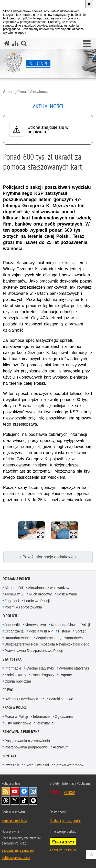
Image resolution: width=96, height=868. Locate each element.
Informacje (13, 668)
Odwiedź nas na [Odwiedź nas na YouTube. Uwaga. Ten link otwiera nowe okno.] (15, 791)
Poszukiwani (67, 594)
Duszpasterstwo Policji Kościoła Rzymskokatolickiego (47, 644)
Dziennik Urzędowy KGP (24, 699)
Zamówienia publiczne (21, 732)
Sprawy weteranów (69, 765)
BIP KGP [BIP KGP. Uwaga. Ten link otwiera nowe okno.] (69, 792)
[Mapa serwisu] (15, 43)
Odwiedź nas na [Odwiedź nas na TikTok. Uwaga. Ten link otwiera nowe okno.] (24, 801)
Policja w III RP (41, 631)
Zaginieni (12, 601)
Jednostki (12, 625)
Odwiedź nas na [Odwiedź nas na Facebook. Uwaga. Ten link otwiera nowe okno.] (24, 791)
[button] (87, 44)
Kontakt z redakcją (14, 820)
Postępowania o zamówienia (27, 741)
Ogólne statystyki (40, 668)
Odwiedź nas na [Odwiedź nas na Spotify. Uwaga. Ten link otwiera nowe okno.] (33, 801)
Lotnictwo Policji (37, 601)
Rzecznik (12, 765)
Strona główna (15, 92)
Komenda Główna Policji (70, 625)
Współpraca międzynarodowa (59, 638)
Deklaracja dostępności (66, 820)
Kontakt (10, 756)
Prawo (8, 690)
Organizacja (14, 631)
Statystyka (12, 659)
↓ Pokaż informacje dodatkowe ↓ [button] (48, 557)
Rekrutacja (45, 723)
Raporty (66, 675)
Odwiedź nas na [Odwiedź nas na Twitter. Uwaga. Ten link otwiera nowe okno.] (15, 801)
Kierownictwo (35, 625)
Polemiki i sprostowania (23, 607)
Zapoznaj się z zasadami (18, 850)
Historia (64, 631)
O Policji (10, 616)
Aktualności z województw (49, 588)
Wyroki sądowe (61, 699)
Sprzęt (80, 631)
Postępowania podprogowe (26, 747)
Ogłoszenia (64, 717)
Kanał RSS (6, 791)
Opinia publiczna (18, 681)
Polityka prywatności (16, 857)
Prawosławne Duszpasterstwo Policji (34, 651)
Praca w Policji (15, 707)
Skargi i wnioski (36, 765)
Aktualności (39, 92)
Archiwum (61, 747)
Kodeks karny (15, 675)
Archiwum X (14, 594)
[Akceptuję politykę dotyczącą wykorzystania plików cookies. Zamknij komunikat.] (89, 4)
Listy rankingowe (18, 723)
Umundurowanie (18, 638)
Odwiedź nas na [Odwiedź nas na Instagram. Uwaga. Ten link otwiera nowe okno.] (33, 791)
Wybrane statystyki (74, 668)
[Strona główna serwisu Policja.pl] (7, 43)
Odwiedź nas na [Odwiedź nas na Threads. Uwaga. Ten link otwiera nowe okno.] (6, 801)
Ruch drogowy (40, 594)
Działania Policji (16, 579)
